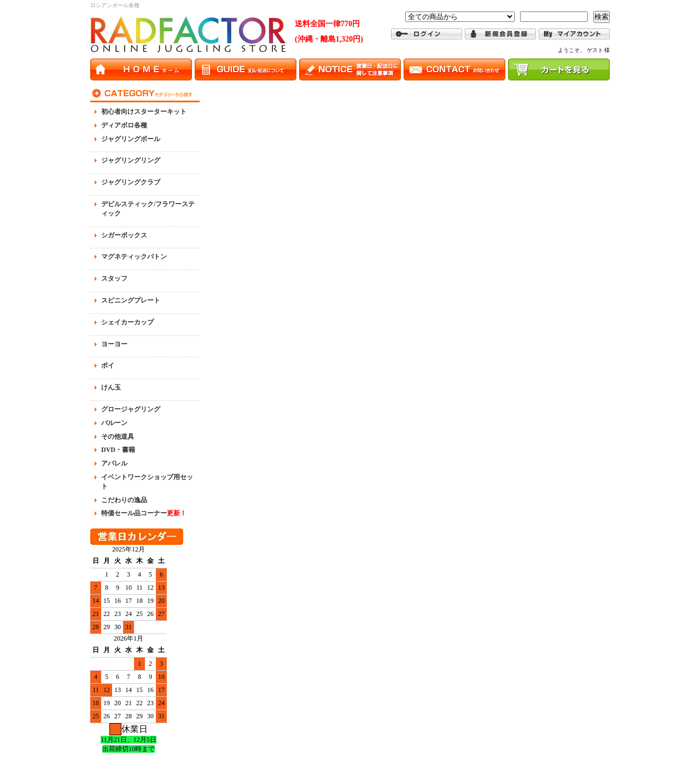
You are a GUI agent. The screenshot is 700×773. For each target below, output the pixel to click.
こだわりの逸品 (124, 500)
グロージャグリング (131, 409)
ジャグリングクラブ (131, 182)
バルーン (114, 423)
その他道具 (118, 437)
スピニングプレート (131, 300)
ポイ (108, 365)
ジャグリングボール (131, 139)
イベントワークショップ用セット (147, 482)
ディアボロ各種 (124, 125)
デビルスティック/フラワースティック (148, 209)
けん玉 (111, 387)
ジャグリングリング (131, 160)
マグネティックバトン (134, 257)
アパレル (114, 463)
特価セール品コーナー (144, 513)
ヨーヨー (114, 344)
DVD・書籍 (118, 450)
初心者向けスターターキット (144, 112)
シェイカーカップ (127, 322)
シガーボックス (124, 235)
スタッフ (114, 278)
